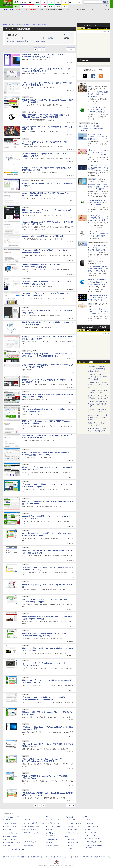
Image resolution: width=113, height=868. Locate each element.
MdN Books (71, 839)
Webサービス (30, 41)
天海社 (89, 820)
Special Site (87, 60)
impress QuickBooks (93, 826)
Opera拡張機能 (11, 41)
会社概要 (75, 857)
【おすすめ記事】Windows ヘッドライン (96, 362)
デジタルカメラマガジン (12, 842)
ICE (86, 817)
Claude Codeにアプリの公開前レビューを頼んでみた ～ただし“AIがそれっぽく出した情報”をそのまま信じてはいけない (98, 96)
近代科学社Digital (53, 845)
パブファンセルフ (92, 832)
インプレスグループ (86, 857)
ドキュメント (69, 10)
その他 (43, 41)
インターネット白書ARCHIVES (15, 849)
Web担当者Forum (10, 823)
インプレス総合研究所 (12, 826)
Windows (15, 38)
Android (26, 38)
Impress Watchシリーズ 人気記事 (94, 327)
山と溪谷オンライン (54, 836)
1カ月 (106, 28)
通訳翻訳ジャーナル (73, 826)
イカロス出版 (69, 817)
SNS (78, 10)
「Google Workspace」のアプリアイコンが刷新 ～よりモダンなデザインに (98, 298)
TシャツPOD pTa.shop (94, 839)
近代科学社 (49, 842)
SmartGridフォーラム (30, 820)
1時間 (81, 28)
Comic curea (91, 823)
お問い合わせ (25, 857)
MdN (67, 836)
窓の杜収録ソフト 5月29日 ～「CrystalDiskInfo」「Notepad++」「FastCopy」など (91, 128)
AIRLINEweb (71, 820)
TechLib (70, 849)
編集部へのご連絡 (49, 857)
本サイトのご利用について (11, 857)
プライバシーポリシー (64, 857)
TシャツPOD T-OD (54, 826)
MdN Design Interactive (74, 842)
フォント (91, 10)
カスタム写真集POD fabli (95, 842)
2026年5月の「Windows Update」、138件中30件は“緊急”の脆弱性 (97, 369)
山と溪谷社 (49, 833)
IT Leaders (8, 830)
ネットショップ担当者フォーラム (34, 823)
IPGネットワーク (90, 836)
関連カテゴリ (13, 35)
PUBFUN (87, 830)
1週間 (98, 28)
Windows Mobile (38, 38)
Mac (21, 38)
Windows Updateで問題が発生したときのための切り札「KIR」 (98, 404)
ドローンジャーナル (11, 833)
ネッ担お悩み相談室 (11, 836)
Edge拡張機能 (21, 41)
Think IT (8, 820)
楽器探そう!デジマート (55, 823)
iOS (31, 38)
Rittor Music (50, 817)
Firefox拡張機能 (49, 38)
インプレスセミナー (30, 830)
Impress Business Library (31, 826)
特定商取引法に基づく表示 (102, 857)
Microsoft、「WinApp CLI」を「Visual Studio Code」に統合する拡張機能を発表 (98, 282)
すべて (9, 38)
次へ (72, 49)
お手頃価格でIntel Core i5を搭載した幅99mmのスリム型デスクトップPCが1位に (98, 269)
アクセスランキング (89, 25)
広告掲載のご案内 (37, 857)
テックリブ (69, 846)
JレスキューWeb (73, 830)
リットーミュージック (55, 820)
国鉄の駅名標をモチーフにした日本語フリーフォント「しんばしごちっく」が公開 (98, 218)
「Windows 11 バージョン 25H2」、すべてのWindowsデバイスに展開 (98, 377)
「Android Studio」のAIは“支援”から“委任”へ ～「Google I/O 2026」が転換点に (98, 202)
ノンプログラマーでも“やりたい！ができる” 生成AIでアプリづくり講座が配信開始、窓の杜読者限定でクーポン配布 (98, 250)
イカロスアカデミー (73, 833)
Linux (38, 41)
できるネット (9, 846)
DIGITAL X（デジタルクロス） (33, 833)
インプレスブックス (30, 842)
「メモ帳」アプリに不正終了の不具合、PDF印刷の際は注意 (98, 385)
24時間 (89, 28)
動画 (84, 10)
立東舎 (50, 830)
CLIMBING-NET (53, 839)
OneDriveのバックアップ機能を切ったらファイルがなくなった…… (98, 417)
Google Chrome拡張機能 (62, 38)
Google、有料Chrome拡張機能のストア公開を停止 (43, 236)
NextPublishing (28, 845)
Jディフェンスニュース (74, 823)
